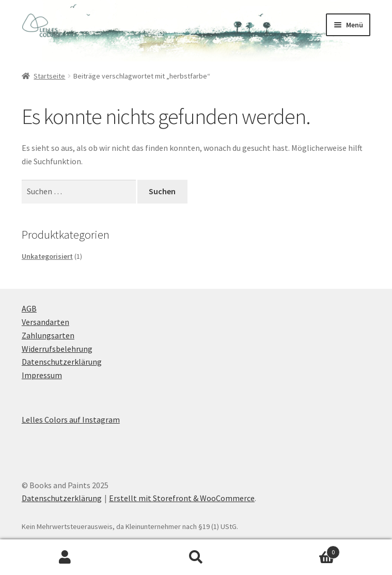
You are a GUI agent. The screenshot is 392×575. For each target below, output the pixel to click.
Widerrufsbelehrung (57, 349)
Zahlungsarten (48, 335)
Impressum (42, 375)
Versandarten (45, 322)
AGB (29, 308)
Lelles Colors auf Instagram (71, 419)
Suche (196, 557)
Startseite (49, 76)
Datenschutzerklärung (62, 362)
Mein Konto (65, 557)
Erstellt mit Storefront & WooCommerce (182, 498)
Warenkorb (301, 550)
